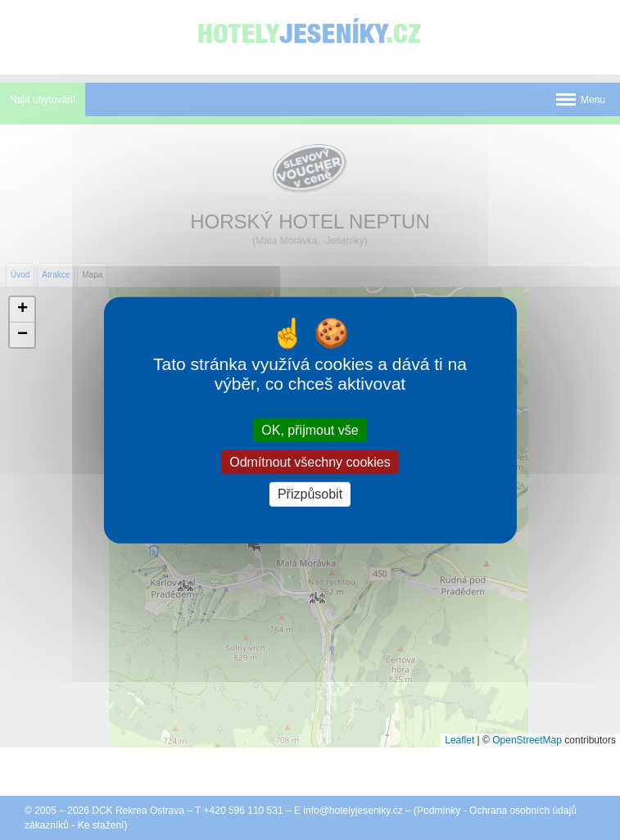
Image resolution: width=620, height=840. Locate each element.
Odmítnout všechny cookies (310, 462)
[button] (22, 310)
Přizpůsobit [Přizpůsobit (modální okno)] (310, 494)
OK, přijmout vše (310, 430)
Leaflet (459, 740)
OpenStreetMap (527, 740)
